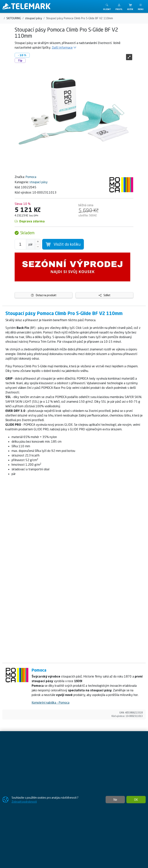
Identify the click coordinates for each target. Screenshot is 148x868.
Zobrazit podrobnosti (24, 802)
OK (136, 800)
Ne (115, 800)
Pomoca (31, 177)
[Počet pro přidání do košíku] (20, 244)
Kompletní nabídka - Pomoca (50, 703)
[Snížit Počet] (38, 247)
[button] (119, 6)
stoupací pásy (39, 182)
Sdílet (104, 295)
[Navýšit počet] (38, 242)
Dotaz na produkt (44, 295)
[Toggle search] (107, 6)
